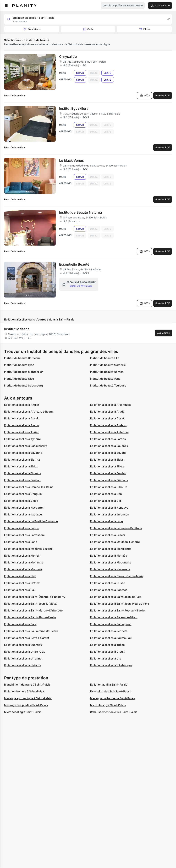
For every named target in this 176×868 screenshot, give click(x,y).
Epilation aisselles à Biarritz (22, 460)
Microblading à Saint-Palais (108, 705)
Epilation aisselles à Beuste (108, 453)
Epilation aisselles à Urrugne (23, 658)
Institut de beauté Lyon (19, 365)
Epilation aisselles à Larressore (24, 535)
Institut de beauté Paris (105, 379)
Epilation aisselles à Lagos (21, 528)
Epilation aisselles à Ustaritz (23, 665)
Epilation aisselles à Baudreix (109, 446)
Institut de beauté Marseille (108, 365)
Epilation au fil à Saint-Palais (109, 685)
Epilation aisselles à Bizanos (23, 473)
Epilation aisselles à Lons (21, 542)
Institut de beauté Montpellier (23, 372)
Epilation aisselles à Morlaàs (109, 556)
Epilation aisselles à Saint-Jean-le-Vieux (30, 604)
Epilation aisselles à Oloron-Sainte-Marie (117, 576)
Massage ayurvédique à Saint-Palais (28, 698)
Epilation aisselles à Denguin (23, 494)
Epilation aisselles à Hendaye (109, 508)
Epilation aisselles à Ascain (22, 418)
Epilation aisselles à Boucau (22, 480)
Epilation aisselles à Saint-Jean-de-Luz (116, 597)
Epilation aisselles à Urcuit (107, 652)
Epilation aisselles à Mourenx (23, 569)
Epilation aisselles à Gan (106, 494)
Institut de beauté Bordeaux (22, 358)
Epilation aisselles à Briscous (109, 480)
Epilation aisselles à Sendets (109, 631)
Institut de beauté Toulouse (108, 385)
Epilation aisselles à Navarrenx (110, 569)
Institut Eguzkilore (74, 109)
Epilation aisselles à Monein (22, 556)
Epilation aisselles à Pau (20, 590)
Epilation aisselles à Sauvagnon (111, 624)
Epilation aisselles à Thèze (107, 645)
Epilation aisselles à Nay (20, 576)
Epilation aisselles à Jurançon (110, 514)
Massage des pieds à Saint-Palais (26, 705)
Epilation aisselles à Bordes (108, 473)
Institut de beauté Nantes (107, 372)
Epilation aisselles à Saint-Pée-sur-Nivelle (117, 610)
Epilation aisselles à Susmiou (23, 645)
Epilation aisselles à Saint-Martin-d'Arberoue (33, 610)
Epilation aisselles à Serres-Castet (27, 638)
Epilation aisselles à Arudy (107, 412)
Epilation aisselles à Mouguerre (111, 562)
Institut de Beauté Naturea (81, 212)
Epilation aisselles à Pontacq (109, 590)
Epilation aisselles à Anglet (22, 405)
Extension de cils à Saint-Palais (111, 691)
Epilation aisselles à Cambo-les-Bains (29, 487)
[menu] (6, 5)
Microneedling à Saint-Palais (23, 712)
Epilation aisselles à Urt (105, 658)
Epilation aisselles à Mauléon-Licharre (115, 542)
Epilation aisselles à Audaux (108, 425)
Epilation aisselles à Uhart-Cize (25, 652)
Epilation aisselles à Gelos (21, 501)
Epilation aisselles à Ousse (108, 583)
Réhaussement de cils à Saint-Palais (114, 712)
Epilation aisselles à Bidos (21, 466)
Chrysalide (68, 57)
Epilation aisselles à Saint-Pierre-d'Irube (30, 617)
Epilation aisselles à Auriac (22, 432)
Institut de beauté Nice (19, 379)
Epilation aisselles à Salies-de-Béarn (114, 617)
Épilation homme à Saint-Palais (24, 691)
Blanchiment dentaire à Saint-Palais (27, 685)
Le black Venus (71, 160)
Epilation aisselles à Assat (107, 418)
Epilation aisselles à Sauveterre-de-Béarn (31, 631)
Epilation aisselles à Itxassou (23, 514)
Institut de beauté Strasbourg (23, 385)
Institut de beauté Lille (105, 358)
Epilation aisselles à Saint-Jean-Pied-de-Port (120, 604)
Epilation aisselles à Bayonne (23, 453)
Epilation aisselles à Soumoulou (111, 638)
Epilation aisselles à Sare (20, 624)
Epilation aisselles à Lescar (108, 535)
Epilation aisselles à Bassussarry (26, 446)
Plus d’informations (15, 95)
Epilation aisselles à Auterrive (109, 432)
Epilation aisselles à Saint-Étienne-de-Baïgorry (35, 597)
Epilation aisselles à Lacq (106, 521)
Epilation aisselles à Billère (107, 466)
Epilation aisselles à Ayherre (22, 439)
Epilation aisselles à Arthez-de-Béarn (28, 412)
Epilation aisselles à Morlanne (24, 562)
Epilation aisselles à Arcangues (110, 405)
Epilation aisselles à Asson (22, 425)
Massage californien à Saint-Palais (113, 698)
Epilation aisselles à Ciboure (109, 487)
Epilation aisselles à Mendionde (111, 549)
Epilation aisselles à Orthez (22, 583)
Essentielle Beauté (74, 264)
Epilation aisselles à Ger (106, 501)
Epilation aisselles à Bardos (108, 439)
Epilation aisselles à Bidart (107, 460)
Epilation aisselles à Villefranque (111, 665)
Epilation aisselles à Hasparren (24, 508)
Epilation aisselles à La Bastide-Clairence (31, 521)
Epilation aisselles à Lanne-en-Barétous (116, 528)
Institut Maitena (17, 329)
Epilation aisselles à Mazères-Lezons (28, 549)
